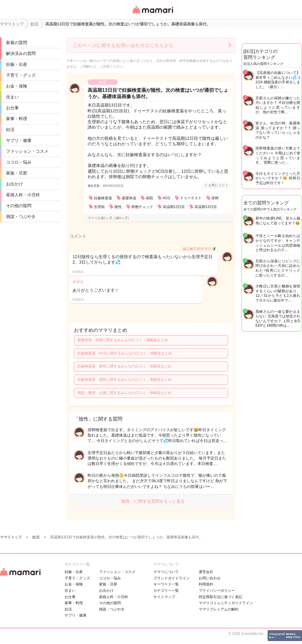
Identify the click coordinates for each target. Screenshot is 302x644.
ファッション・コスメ (27, 151)
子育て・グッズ (21, 75)
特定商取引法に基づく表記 (220, 597)
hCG (167, 198)
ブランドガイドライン (172, 578)
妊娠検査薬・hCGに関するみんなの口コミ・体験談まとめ (125, 353)
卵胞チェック (142, 207)
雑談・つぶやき (21, 216)
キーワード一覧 (166, 584)
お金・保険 (17, 86)
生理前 (99, 207)
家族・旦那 (17, 173)
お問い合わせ (210, 578)
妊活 (10, 130)
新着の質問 (17, 43)
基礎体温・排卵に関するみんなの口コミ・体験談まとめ (123, 340)
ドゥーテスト (191, 198)
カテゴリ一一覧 (166, 591)
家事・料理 (17, 119)
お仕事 (12, 108)
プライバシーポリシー (217, 591)
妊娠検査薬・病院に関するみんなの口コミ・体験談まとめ (124, 380)
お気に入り (218, 185)
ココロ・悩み (19, 162)
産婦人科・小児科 (23, 195)
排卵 (215, 198)
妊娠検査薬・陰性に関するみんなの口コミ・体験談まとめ (124, 366)
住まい (12, 97)
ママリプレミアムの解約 (219, 609)
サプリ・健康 (19, 140)
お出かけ (14, 184)
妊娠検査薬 (103, 198)
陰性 (118, 207)
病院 (149, 198)
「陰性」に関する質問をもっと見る (151, 501)
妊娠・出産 (17, 64)
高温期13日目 (206, 207)
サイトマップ (164, 597)
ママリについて (166, 572)
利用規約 (206, 584)
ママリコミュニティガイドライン (226, 603)
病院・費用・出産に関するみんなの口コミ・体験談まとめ (124, 393)
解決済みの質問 (21, 53)
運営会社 (206, 572)
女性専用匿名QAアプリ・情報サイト (153, 14)
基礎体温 (129, 198)
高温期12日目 (174, 207)
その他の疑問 (19, 206)
